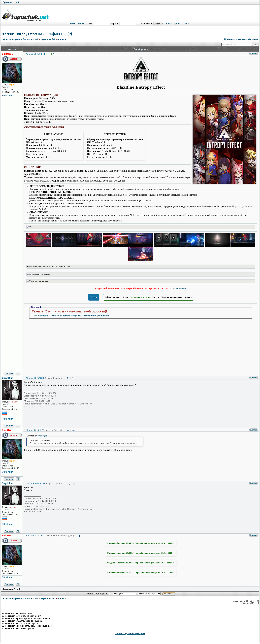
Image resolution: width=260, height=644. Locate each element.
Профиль (9, 373)
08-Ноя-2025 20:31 (36, 536)
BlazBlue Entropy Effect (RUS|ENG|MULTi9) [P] (37, 34)
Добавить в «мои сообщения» (241, 39)
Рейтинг (9, 95)
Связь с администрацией (130, 633)
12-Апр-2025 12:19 (35, 378)
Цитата (254, 54)
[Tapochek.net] (130, 14)
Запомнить (145, 23)
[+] (54, 54)
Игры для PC (48, 39)
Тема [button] (188, 23)
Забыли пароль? (173, 23)
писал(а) (42, 436)
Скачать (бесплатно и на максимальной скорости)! (69, 311)
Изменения (179, 288)
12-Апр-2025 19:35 (35, 430)
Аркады (62, 39)
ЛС (18, 373)
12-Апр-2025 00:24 (36, 54)
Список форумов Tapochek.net (21, 39)
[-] (68, 378)
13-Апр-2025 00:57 (36, 483)
